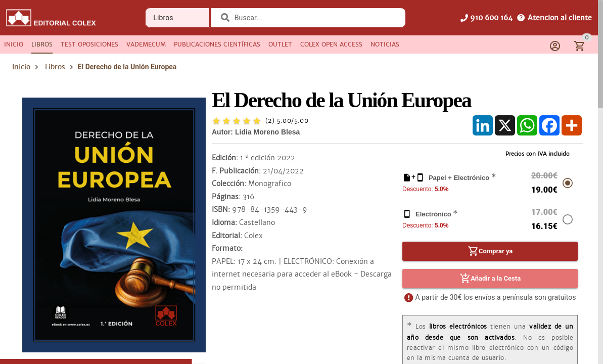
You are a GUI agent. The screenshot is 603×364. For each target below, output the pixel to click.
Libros (55, 67)
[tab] (14, 44)
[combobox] (315, 18)
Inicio (21, 67)
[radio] (216, 121)
